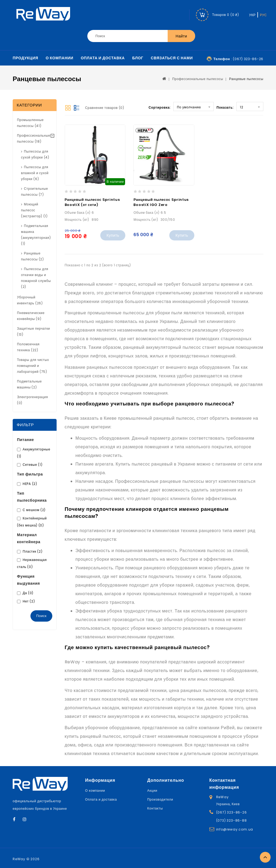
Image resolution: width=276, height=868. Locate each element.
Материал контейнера (29, 538)
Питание (25, 440)
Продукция (25, 58)
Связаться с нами (172, 58)
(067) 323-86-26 (232, 812)
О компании (60, 58)
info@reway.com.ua (235, 829)
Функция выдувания (28, 580)
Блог (138, 58)
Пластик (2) (32, 551)
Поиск (41, 616)
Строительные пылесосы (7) (34, 192)
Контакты (155, 808)
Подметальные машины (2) (29, 384)
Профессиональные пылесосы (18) (34, 138)
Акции (152, 790)
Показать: (225, 107)
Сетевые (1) (32, 465)
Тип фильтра (30, 474)
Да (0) (28, 593)
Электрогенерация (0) (32, 400)
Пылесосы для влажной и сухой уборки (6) (35, 173)
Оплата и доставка (103, 58)
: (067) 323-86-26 (238, 59)
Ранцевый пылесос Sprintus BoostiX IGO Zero (161, 202)
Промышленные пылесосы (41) (30, 123)
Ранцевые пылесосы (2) (32, 256)
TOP (265, 857)
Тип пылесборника (32, 497)
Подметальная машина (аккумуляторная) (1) (36, 235)
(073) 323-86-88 (232, 820)
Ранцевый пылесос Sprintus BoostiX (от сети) (92, 202)
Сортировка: (160, 107)
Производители (160, 799)
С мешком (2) (34, 510)
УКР (252, 15)
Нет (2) (29, 601)
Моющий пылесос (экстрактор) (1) (34, 210)
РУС (263, 15)
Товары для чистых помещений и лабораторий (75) (33, 366)
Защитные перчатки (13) (34, 331)
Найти (181, 36)
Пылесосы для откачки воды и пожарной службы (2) (36, 278)
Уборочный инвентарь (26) (30, 300)
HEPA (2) (30, 484)
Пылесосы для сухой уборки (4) (35, 154)
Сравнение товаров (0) (105, 108)
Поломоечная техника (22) (28, 347)
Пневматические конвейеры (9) (31, 316)
